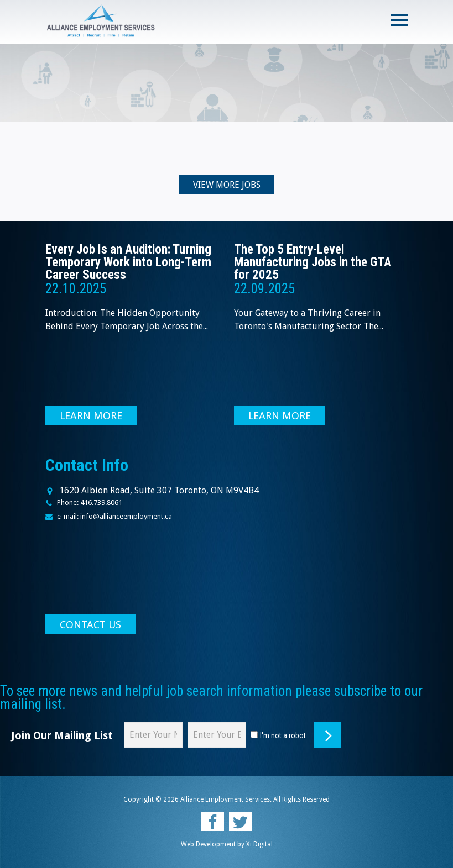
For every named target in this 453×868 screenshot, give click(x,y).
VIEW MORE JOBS (227, 185)
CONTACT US (90, 625)
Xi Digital (259, 845)
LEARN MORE (91, 416)
